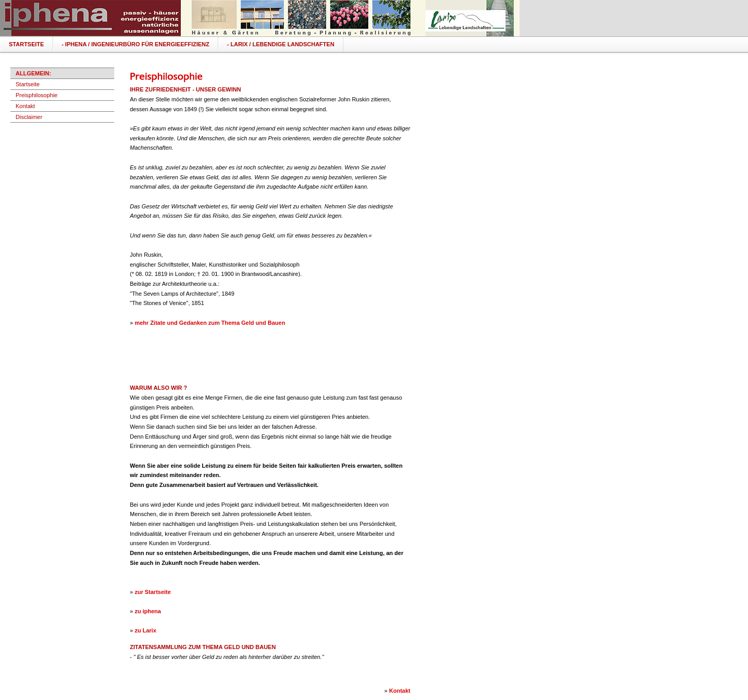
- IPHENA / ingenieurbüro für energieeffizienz (136, 44)
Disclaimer (29, 117)
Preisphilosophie (37, 95)
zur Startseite (153, 592)
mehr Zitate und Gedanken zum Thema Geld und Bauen (210, 323)
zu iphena (148, 611)
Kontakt (25, 106)
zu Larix (145, 630)
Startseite (26, 44)
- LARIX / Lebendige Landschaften (281, 44)
